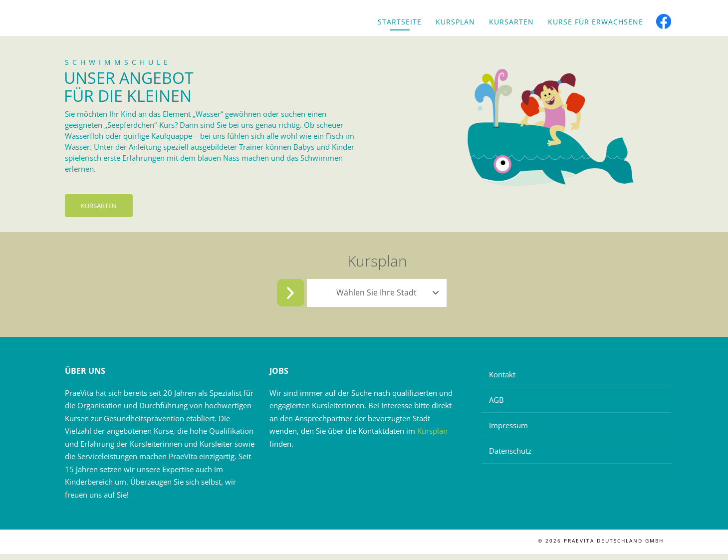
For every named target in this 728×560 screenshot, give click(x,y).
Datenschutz (510, 457)
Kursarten (511, 22)
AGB (496, 406)
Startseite (400, 22)
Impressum (508, 431)
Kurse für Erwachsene (596, 22)
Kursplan (455, 22)
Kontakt (502, 380)
